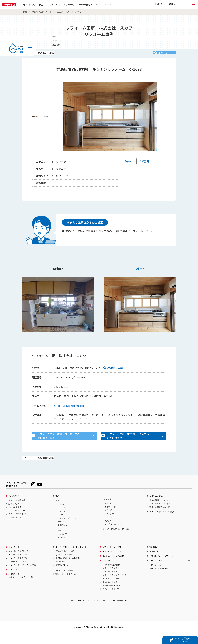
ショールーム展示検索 (18, 572)
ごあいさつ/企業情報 (111, 576)
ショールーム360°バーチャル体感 (22, 576)
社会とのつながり (110, 593)
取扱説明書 (60, 572)
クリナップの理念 (110, 579)
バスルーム (60, 541)
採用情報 (153, 558)
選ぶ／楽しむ (14, 507)
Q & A (65, 565)
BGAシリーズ (110, 532)
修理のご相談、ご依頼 (65, 562)
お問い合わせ (67, 581)
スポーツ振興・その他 (112, 596)
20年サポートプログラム (66, 585)
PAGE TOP (99, 627)
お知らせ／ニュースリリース (161, 567)
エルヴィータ (110, 518)
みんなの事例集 (15, 518)
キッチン (59, 511)
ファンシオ (109, 525)
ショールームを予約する (19, 562)
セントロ (61, 515)
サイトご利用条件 (78, 611)
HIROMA (61, 533)
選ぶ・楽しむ (39, 4)
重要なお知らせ (62, 576)
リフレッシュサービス (112, 558)
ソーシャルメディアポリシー (99, 611)
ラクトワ (108, 528)
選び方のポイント (16, 515)
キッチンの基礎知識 (17, 511)
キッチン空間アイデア (18, 521)
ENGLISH (160, 4)
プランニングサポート (159, 507)
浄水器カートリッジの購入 (114, 567)
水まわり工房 (38, 12)
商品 (57, 507)
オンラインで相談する (18, 565)
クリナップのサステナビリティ (115, 586)
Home (24, 12)
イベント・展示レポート (113, 600)
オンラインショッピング (113, 562)
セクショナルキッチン (67, 529)
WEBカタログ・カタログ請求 (162, 522)
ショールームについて (18, 569)
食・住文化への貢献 (111, 589)
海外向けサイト (156, 571)
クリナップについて (115, 4)
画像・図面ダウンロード (160, 518)
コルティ (61, 526)
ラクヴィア (62, 548)
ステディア (62, 519)
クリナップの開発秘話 (18, 525)
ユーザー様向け (95, 4)
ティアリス (109, 514)
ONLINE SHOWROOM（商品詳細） (117, 540)
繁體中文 (173, 4)
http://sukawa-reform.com (69, 410)
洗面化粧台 (107, 510)
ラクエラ (61, 522)
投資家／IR (154, 562)
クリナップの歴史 (110, 582)
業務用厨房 (62, 536)
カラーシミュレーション (160, 515)
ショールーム (63, 4)
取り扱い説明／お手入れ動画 (67, 569)
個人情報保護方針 (120, 611)
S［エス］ (109, 521)
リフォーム (79, 4)
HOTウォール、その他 (114, 535)
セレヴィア (62, 545)
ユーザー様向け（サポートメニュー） (71, 558)
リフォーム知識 (15, 528)
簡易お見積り (160, 511)
